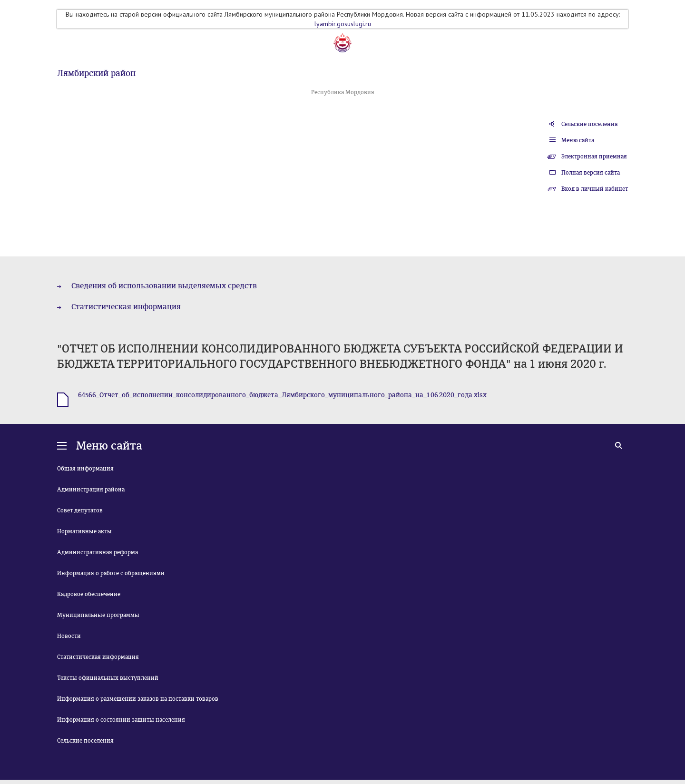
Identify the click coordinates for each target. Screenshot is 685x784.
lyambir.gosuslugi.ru (343, 24)
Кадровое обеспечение (89, 594)
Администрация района (91, 490)
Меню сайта (578, 140)
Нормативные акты (84, 531)
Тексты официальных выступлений (108, 678)
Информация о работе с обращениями (111, 573)
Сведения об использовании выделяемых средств (164, 286)
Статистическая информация (126, 307)
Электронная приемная (594, 157)
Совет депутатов (80, 510)
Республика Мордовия (343, 92)
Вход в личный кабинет (595, 189)
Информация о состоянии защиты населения (121, 720)
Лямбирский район (96, 73)
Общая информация (85, 469)
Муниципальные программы (98, 615)
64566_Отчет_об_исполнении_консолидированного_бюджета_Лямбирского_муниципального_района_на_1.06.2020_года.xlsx (282, 395)
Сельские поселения (590, 124)
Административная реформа (98, 552)
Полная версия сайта (591, 173)
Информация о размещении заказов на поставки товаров (138, 699)
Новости (69, 636)
